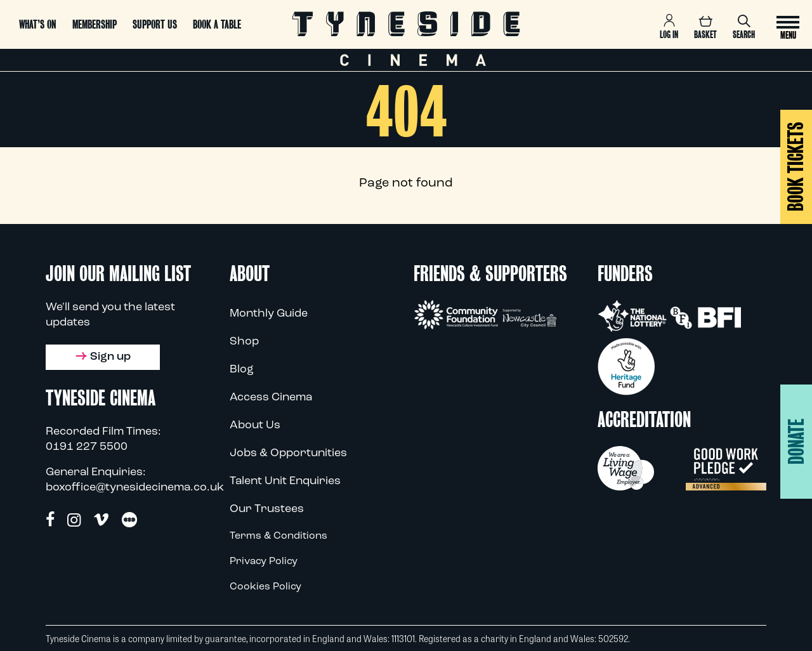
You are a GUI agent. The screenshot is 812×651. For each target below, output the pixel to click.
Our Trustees (267, 509)
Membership (95, 24)
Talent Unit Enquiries (285, 481)
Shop (244, 342)
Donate (796, 442)
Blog (242, 370)
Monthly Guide (269, 314)
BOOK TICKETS (796, 167)
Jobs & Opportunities (288, 453)
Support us (155, 24)
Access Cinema (271, 398)
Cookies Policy (265, 587)
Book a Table (217, 24)
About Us (255, 425)
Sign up (103, 357)
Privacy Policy (264, 562)
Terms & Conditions (278, 536)
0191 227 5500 (87, 447)
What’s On (38, 24)
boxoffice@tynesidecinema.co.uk (135, 488)
